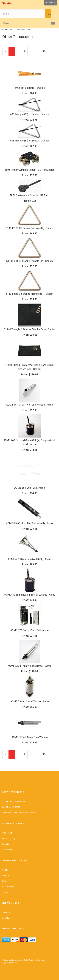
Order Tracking (9, 839)
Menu (6, 23)
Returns (6, 876)
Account (50, 3)
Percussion (7, 30)
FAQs (5, 881)
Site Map (6, 918)
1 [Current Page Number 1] (13, 53)
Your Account (8, 850)
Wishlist (6, 844)
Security (6, 892)
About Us (6, 913)
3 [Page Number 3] (26, 51)
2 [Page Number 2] (19, 51)
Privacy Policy (8, 887)
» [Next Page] (52, 53)
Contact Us (7, 833)
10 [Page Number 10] (45, 51)
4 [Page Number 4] (32, 51)
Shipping (6, 870)
